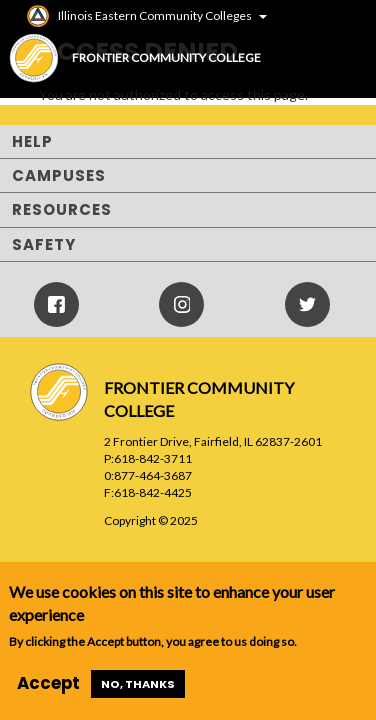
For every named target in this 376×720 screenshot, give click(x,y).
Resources (62, 209)
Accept (48, 683)
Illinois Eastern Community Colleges (155, 15)
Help (32, 141)
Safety (44, 244)
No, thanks (138, 684)
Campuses (59, 175)
